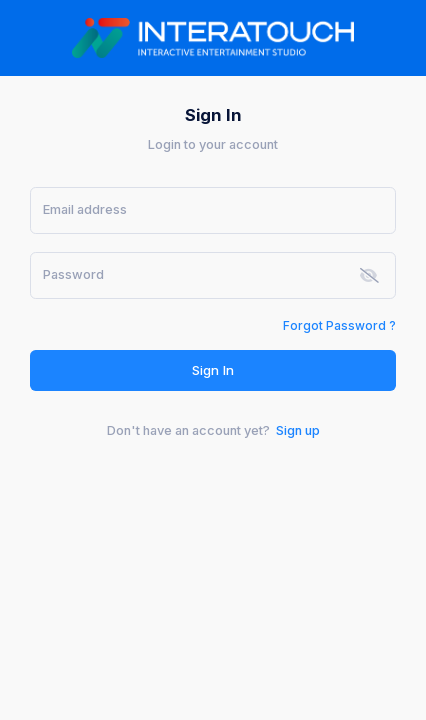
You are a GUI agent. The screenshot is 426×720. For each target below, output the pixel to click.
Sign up (298, 430)
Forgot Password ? (339, 325)
